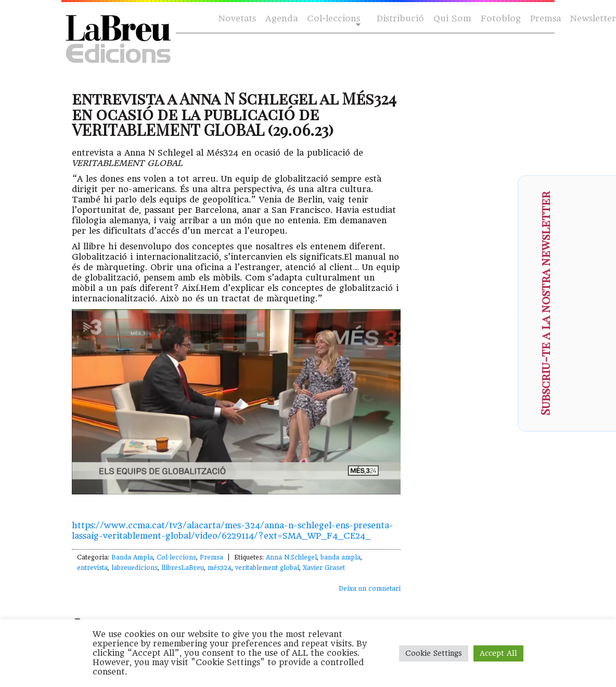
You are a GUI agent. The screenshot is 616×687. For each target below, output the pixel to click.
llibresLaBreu (183, 568)
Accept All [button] (498, 653)
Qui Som (452, 18)
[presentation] (593, 336)
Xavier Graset (324, 568)
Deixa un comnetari (370, 589)
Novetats (237, 18)
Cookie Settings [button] (434, 653)
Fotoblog (501, 18)
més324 (220, 568)
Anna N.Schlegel (291, 557)
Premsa (546, 18)
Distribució (400, 18)
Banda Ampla (132, 557)
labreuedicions (134, 568)
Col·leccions (333, 19)
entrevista (92, 568)
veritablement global (267, 568)
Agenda (281, 18)
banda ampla (341, 557)
